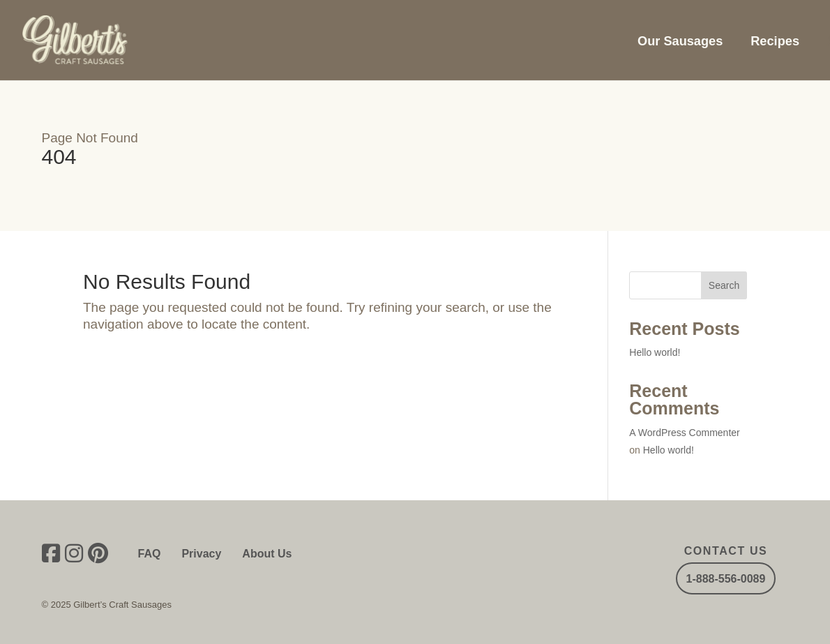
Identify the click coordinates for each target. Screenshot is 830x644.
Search (724, 285)
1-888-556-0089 (726, 578)
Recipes (775, 41)
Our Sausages (680, 41)
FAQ (150, 554)
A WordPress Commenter (684, 433)
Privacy (201, 554)
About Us (267, 554)
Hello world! (655, 352)
